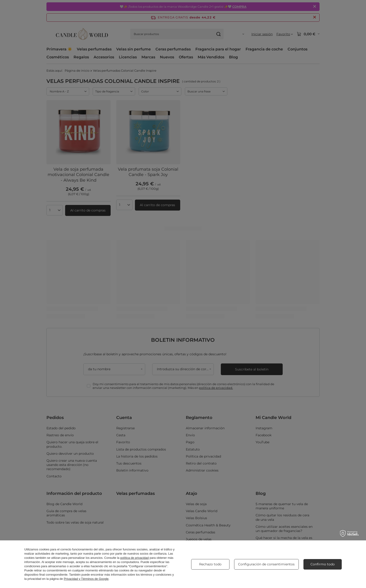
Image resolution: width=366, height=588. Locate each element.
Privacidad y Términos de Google (86, 579)
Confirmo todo (323, 564)
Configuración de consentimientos (266, 564)
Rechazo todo (210, 564)
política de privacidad (134, 558)
